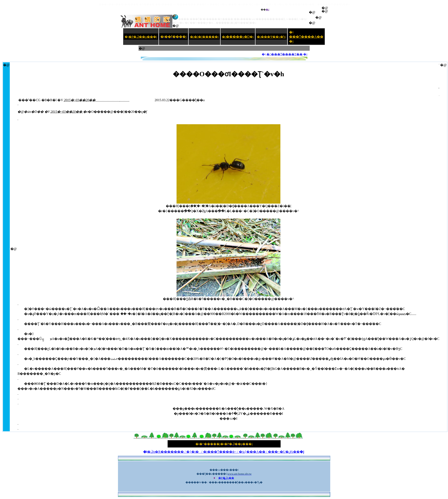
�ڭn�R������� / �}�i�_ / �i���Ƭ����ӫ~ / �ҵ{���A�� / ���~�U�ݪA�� (223, 452)
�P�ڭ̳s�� (226, 478)
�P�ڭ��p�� (141, 37)
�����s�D (238, 37)
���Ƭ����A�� (306, 37)
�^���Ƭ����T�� (285, 54)
